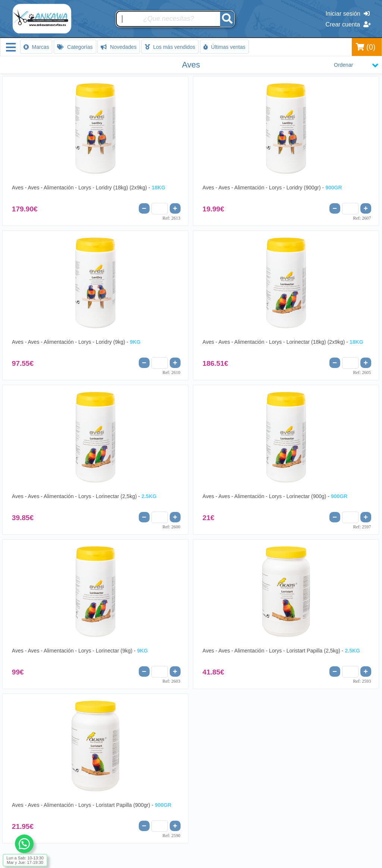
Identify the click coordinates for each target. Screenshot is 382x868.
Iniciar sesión (348, 14)
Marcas (36, 47)
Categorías (75, 47)
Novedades (119, 47)
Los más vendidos (170, 47)
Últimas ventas (224, 47)
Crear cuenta (348, 24)
